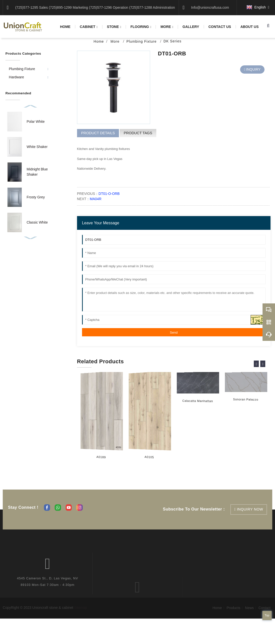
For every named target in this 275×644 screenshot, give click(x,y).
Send (174, 332)
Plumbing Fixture (142, 41)
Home (65, 27)
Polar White (36, 122)
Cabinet (89, 27)
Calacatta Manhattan (196, 401)
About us (249, 27)
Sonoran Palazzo (245, 400)
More (167, 27)
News (249, 608)
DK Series (173, 41)
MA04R (96, 199)
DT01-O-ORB (109, 194)
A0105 (149, 457)
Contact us (220, 27)
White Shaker (37, 147)
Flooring (141, 27)
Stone (114, 27)
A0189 (101, 457)
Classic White (37, 222)
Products (233, 608)
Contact (265, 608)
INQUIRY (253, 69)
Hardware (17, 77)
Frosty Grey (36, 197)
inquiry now (250, 509)
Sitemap (81, 608)
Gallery (191, 27)
